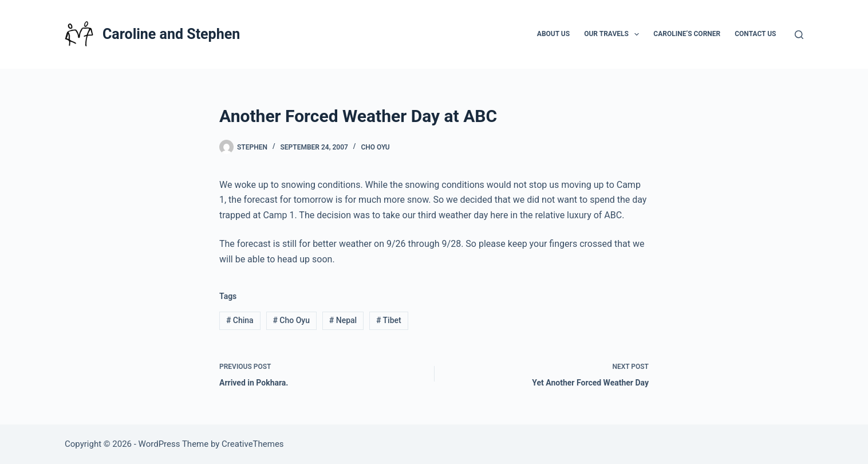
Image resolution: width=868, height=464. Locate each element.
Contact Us (755, 34)
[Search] (799, 35)
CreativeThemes (253, 444)
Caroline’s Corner (687, 34)
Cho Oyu (375, 147)
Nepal (343, 320)
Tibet (389, 320)
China (240, 320)
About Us (553, 34)
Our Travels (614, 34)
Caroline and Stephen (171, 34)
